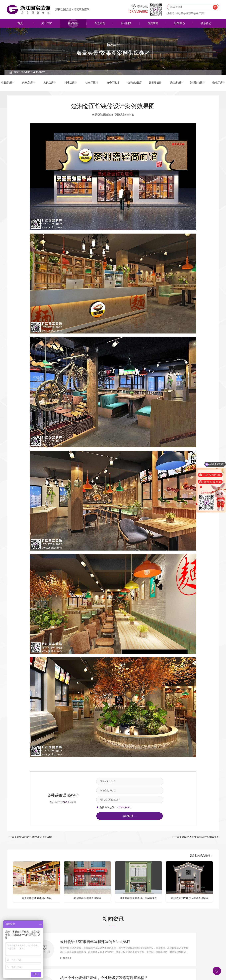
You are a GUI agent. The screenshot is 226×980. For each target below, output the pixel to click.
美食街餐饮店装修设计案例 (37, 898)
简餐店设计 (39, 72)
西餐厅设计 (155, 83)
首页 (20, 23)
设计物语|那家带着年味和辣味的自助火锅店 (95, 942)
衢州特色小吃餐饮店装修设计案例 (189, 898)
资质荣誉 (153, 23)
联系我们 (206, 23)
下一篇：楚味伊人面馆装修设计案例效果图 (195, 837)
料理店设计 (71, 83)
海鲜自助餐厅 (134, 83)
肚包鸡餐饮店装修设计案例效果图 (138, 898)
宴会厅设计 (113, 83)
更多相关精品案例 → (201, 856)
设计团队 (126, 23)
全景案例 (100, 23)
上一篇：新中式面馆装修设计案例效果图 (29, 837)
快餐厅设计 (92, 83)
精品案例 (73, 23)
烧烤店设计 (176, 83)
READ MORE (66, 958)
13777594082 (138, 11)
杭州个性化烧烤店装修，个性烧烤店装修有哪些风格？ (104, 978)
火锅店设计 (50, 83)
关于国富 (47, 23)
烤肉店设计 (29, 83)
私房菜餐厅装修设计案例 (88, 898)
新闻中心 (179, 23)
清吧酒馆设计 (198, 83)
